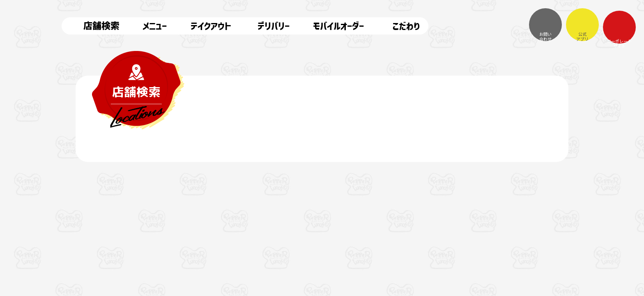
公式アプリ (582, 25)
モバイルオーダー (333, 26)
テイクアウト (205, 26)
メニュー (149, 26)
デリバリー (267, 26)
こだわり (398, 26)
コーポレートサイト (619, 27)
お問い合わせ (545, 25)
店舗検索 (95, 26)
